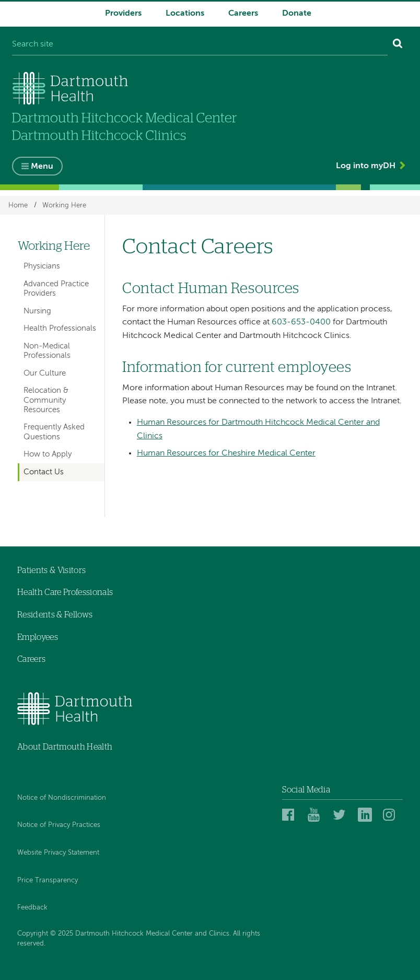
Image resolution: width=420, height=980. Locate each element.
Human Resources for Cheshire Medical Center (226, 453)
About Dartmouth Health (65, 747)
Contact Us (44, 472)
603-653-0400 (301, 322)
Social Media (306, 790)
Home (18, 205)
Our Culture (45, 373)
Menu (42, 167)
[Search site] (200, 45)
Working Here (64, 205)
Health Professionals (60, 328)
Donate (297, 14)
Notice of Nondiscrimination (62, 798)
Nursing (37, 311)
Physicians (42, 266)
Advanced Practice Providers (56, 289)
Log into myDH (366, 166)
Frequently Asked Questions (54, 432)
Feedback (32, 908)
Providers (123, 14)
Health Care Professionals (65, 592)
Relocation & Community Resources (46, 400)
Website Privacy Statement (58, 853)
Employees (38, 637)
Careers (243, 14)
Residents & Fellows (55, 615)
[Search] (398, 45)
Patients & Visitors (51, 570)
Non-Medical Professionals (47, 351)
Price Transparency (48, 880)
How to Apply (48, 454)
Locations (185, 14)
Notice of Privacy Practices (59, 825)
